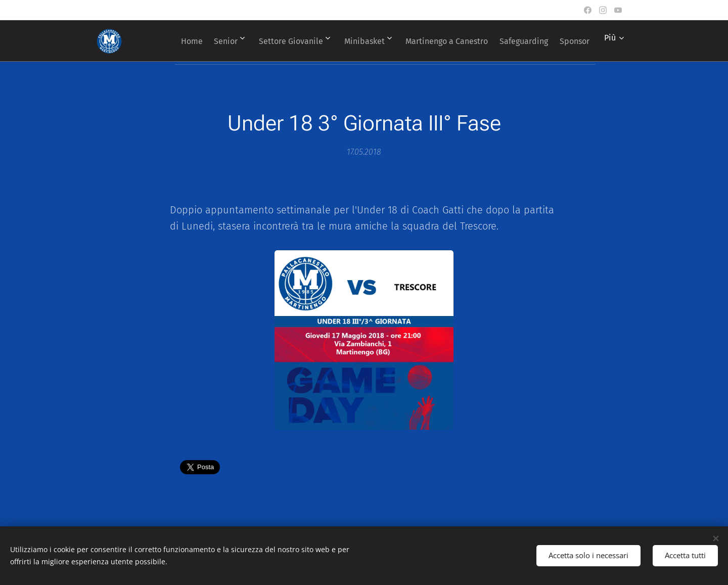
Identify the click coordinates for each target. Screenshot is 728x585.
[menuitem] (203, 41)
